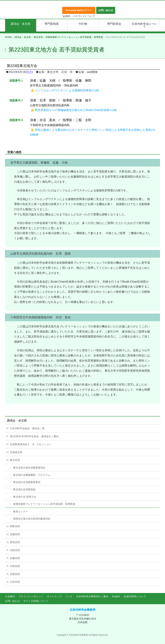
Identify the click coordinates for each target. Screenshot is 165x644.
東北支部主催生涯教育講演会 (29, 468)
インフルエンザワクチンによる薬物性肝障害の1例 (67, 90)
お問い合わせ (12, 601)
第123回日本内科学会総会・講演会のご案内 (34, 436)
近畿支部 (15, 558)
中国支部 (15, 566)
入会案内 (10, 596)
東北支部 (15, 460)
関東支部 (15, 526)
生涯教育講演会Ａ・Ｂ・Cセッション (31, 444)
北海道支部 (16, 452)
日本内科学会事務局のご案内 (92, 596)
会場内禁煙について (135, 596)
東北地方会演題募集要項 (27, 482)
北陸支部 (15, 550)
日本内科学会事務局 (82, 610)
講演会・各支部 (17, 421)
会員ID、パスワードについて (79, 16)
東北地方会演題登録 (24, 489)
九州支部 (15, 582)
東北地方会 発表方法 (25, 497)
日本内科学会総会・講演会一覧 (27, 428)
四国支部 (15, 574)
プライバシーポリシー (31, 596)
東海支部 (15, 542)
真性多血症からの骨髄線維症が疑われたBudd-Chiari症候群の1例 (76, 110)
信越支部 (15, 534)
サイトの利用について (36, 601)
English (116, 596)
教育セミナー (21, 512)
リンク (69, 596)
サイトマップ (54, 596)
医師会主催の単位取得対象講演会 (32, 519)
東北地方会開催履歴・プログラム (32, 475)
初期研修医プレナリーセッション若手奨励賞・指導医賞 (44, 504)
